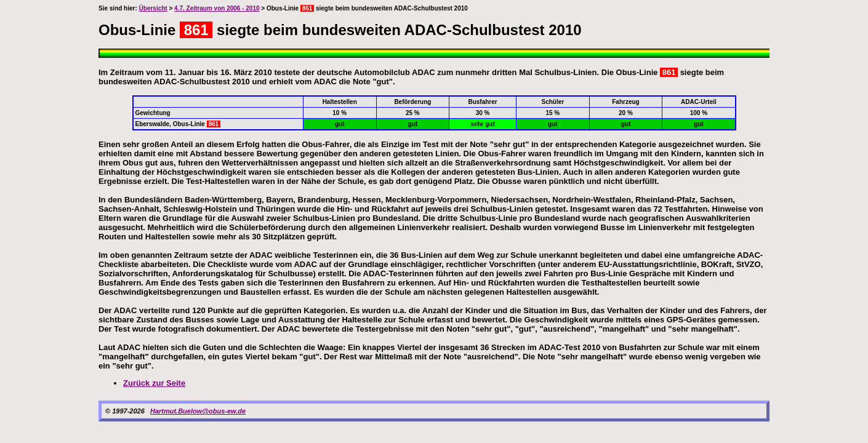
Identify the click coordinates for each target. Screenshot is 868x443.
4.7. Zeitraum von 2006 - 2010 (217, 8)
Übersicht (153, 8)
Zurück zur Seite (154, 383)
